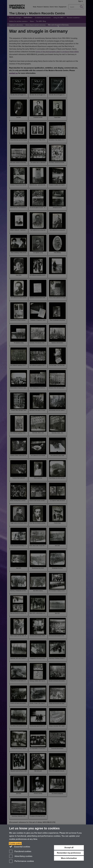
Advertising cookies (21, 856)
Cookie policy (15, 843)
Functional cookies (20, 852)
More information (69, 858)
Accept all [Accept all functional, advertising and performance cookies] (69, 847)
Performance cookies (22, 861)
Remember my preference (69, 853)
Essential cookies (20, 846)
